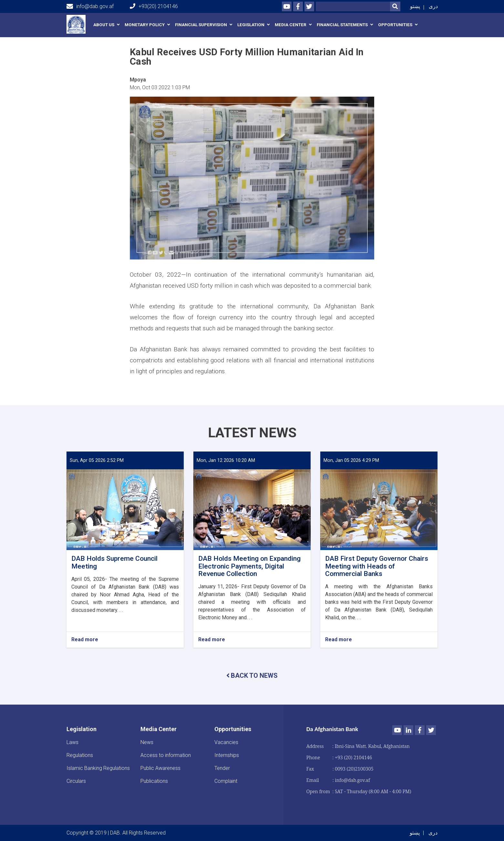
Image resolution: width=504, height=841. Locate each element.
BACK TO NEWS (252, 676)
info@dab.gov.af (90, 6)
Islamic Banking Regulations (98, 768)
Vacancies (226, 742)
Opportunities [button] (395, 25)
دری (433, 6)
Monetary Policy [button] (145, 25)
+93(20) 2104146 (154, 6)
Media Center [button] (291, 25)
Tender (222, 768)
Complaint (226, 781)
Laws (72, 742)
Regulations (80, 755)
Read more (85, 640)
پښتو (415, 6)
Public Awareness (160, 768)
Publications (154, 781)
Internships (227, 755)
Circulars (76, 781)
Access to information (166, 755)
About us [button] (104, 25)
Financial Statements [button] (342, 25)
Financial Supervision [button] (201, 25)
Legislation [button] (251, 25)
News (147, 742)
